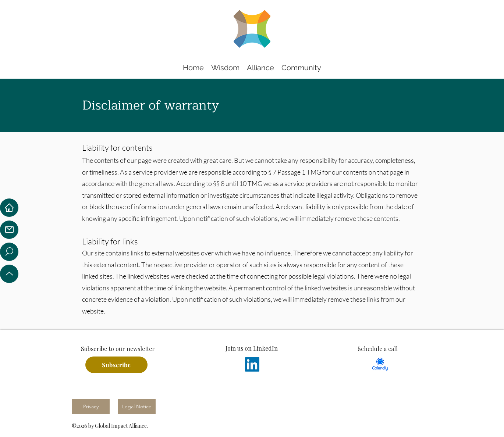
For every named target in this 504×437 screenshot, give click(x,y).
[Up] (9, 274)
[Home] (9, 208)
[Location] (9, 252)
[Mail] (9, 230)
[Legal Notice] (137, 406)
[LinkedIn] (252, 364)
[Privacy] (91, 406)
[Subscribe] (116, 365)
